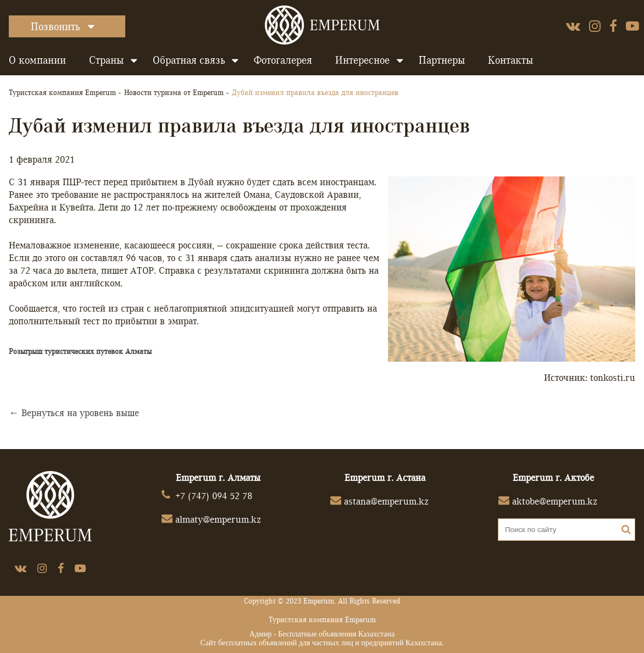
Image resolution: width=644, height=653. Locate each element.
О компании (37, 60)
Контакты (510, 60)
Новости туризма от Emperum (174, 92)
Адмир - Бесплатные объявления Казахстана (322, 634)
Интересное (362, 60)
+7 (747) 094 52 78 (214, 496)
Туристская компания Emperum (62, 92)
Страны (106, 60)
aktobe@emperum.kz (555, 501)
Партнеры (442, 60)
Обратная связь (189, 60)
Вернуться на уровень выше (80, 413)
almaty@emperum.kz (218, 519)
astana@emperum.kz (386, 501)
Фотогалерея (283, 60)
